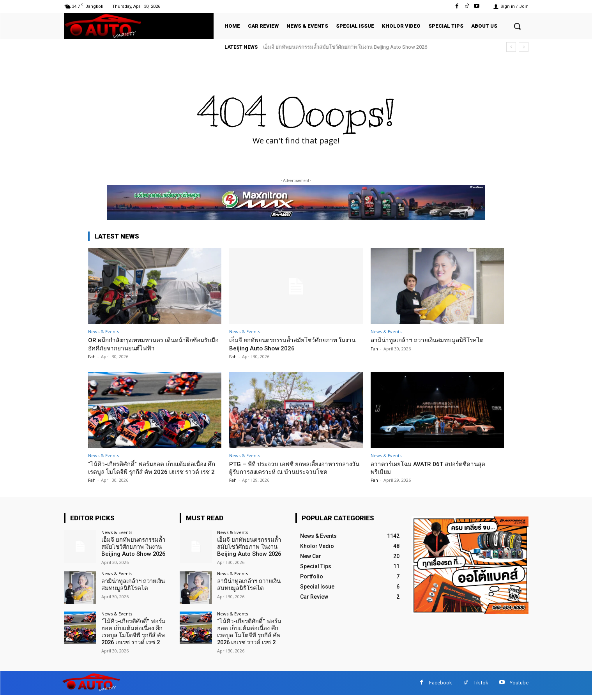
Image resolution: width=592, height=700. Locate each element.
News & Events (103, 331)
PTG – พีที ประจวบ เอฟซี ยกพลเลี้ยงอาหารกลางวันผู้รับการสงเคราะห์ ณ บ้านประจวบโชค (296, 468)
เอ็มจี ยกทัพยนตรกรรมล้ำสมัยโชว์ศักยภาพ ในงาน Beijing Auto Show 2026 (345, 47)
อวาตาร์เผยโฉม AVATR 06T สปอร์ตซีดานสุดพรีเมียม (435, 468)
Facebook (441, 688)
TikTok (481, 688)
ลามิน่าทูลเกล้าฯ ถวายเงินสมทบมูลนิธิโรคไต (434, 340)
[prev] (511, 47)
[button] (517, 26)
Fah (92, 356)
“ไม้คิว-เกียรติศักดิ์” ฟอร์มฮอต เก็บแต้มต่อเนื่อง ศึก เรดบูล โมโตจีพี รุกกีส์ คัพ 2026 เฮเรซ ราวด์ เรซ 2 (155, 472)
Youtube (519, 688)
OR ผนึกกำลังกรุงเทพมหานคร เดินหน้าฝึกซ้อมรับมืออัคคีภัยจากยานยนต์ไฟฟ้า (153, 344)
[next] (524, 47)
